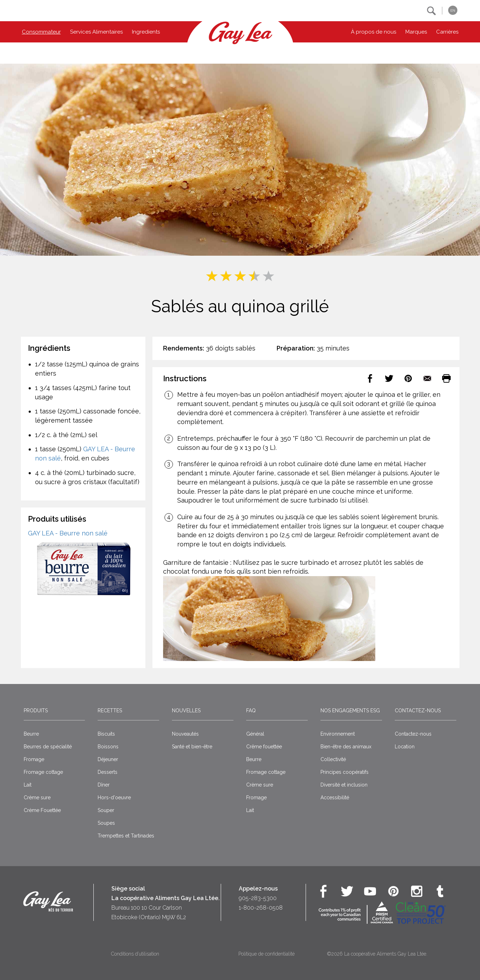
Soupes (106, 823)
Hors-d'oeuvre (114, 798)
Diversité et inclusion (344, 785)
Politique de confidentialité (267, 954)
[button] (431, 11)
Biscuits (106, 734)
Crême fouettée (264, 747)
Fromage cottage (43, 772)
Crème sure (37, 798)
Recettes (110, 711)
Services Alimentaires (96, 32)
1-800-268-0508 (261, 908)
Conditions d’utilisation (135, 954)
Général (255, 734)
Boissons (108, 747)
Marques (416, 32)
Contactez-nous (418, 711)
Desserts (108, 772)
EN (453, 10)
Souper (106, 810)
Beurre (31, 734)
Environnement (338, 734)
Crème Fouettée (42, 810)
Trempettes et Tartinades (126, 836)
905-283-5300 (258, 898)
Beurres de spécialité (48, 747)
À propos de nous (374, 32)
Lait (28, 785)
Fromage (34, 759)
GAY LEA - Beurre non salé (68, 533)
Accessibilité (335, 798)
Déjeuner (108, 759)
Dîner (104, 785)
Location (405, 747)
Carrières (447, 32)
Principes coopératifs (345, 772)
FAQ (251, 711)
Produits (36, 711)
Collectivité (333, 759)
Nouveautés (185, 734)
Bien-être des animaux (346, 747)
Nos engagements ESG (350, 711)
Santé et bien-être (192, 747)
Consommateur (41, 32)
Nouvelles (186, 711)
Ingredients (146, 32)
